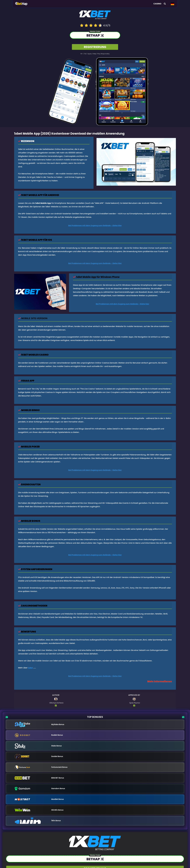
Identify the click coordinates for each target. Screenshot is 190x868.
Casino (157, 4)
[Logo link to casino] (95, 15)
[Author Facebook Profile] (56, 706)
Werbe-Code (95, 32)
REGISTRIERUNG (95, 47)
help (95, 54)
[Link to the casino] (95, 36)
